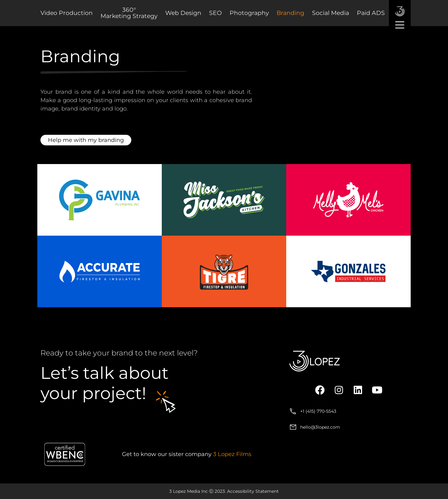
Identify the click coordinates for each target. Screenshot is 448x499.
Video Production (67, 13)
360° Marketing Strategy (129, 13)
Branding (290, 13)
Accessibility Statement (253, 491)
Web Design (183, 13)
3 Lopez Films (232, 454)
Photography (249, 13)
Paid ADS (371, 13)
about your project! (105, 383)
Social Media (331, 13)
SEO (215, 13)
